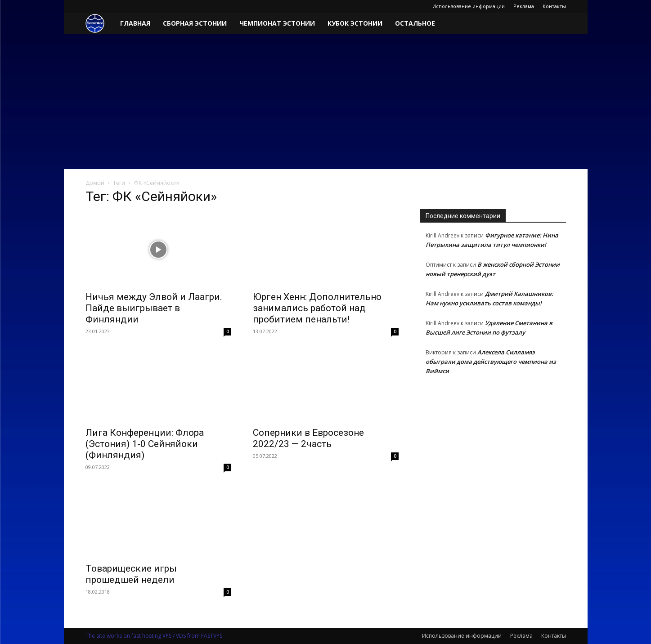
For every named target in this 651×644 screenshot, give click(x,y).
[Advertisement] (326, 102)
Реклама (524, 6)
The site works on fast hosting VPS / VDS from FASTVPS (154, 636)
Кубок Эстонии (355, 23)
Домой (95, 183)
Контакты (554, 6)
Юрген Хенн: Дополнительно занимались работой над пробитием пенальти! (317, 308)
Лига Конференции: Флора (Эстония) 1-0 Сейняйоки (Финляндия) (145, 444)
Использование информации (469, 6)
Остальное (415, 23)
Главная (135, 23)
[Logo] (100, 24)
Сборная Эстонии (195, 23)
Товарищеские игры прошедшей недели (131, 574)
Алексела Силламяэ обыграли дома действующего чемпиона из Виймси (491, 362)
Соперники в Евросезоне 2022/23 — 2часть (308, 438)
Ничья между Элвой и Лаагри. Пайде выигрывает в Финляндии (154, 308)
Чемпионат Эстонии (277, 23)
